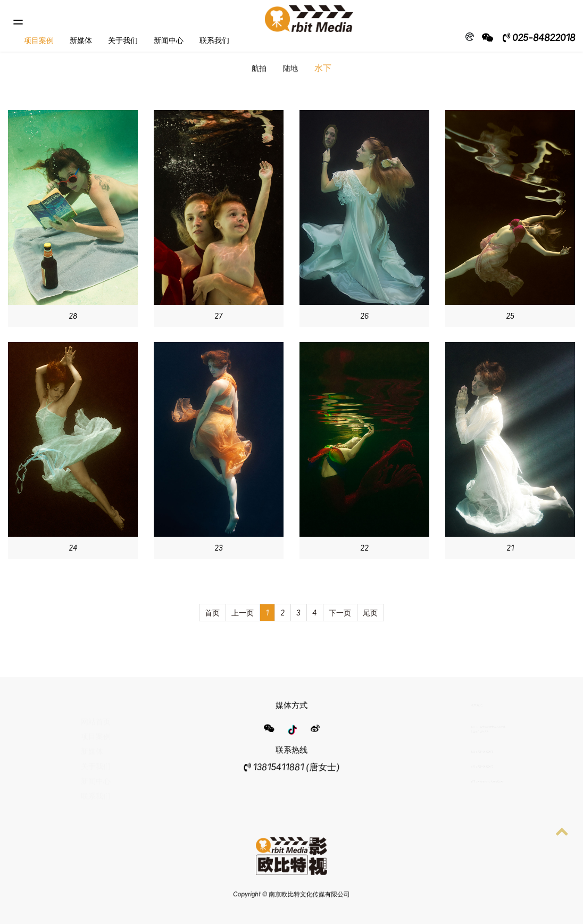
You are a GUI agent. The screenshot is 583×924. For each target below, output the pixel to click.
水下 (323, 69)
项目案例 (39, 40)
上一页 (243, 613)
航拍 (259, 69)
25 (510, 316)
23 (219, 548)
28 (73, 316)
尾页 (370, 613)
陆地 (290, 69)
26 (364, 316)
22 (364, 548)
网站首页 (96, 715)
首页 (212, 613)
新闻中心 (169, 40)
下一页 (340, 613)
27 (219, 316)
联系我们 (214, 40)
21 (510, 548)
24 (73, 548)
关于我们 (123, 40)
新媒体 (81, 40)
